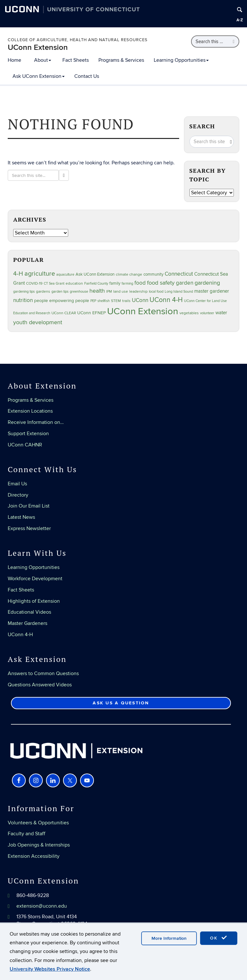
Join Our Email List (29, 506)
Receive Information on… (36, 422)
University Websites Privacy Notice (50, 969)
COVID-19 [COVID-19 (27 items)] (34, 284)
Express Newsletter (29, 528)
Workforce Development (35, 579)
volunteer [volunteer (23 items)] (207, 313)
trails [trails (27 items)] (126, 301)
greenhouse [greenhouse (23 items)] (79, 292)
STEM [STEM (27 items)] (116, 301)
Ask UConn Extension (39, 76)
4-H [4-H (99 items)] (18, 274)
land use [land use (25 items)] (121, 291)
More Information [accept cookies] (169, 938)
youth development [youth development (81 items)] (38, 322)
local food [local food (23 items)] (156, 292)
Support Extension (28, 434)
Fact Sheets (76, 60)
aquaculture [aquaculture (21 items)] (65, 275)
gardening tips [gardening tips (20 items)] (24, 292)
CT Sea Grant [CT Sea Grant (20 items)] (54, 284)
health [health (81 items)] (97, 291)
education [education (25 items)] (74, 283)
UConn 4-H (20, 635)
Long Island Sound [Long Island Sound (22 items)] (179, 292)
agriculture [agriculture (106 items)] (40, 274)
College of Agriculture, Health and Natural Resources (78, 40)
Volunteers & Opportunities (38, 823)
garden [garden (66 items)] (185, 283)
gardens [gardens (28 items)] (43, 292)
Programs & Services (121, 60)
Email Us (17, 484)
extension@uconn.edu (42, 906)
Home (14, 60)
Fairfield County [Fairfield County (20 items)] (96, 284)
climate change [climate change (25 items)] (129, 274)
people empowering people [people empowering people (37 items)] (62, 301)
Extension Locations (30, 411)
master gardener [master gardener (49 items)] (212, 291)
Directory (18, 495)
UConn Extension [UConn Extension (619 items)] (143, 311)
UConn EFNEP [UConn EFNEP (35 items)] (91, 313)
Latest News (21, 517)
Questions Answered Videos (40, 685)
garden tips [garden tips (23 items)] (60, 292)
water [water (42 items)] (221, 313)
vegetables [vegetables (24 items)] (189, 313)
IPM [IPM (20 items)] (109, 292)
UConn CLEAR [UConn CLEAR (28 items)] (64, 313)
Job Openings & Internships (39, 845)
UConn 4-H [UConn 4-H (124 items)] (166, 300)
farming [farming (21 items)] (127, 284)
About (43, 60)
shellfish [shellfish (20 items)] (104, 301)
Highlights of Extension (34, 601)
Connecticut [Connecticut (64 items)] (179, 274)
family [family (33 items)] (115, 283)
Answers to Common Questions (43, 673)
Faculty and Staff (27, 834)
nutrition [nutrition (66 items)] (23, 300)
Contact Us (87, 76)
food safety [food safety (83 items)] (161, 283)
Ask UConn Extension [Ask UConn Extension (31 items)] (95, 274)
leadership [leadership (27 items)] (138, 292)
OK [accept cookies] (219, 938)
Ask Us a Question (121, 703)
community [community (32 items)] (153, 274)
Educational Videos (29, 612)
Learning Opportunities (181, 60)
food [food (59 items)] (140, 283)
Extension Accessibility (34, 856)
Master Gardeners (27, 623)
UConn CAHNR (25, 445)
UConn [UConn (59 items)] (140, 300)
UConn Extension (38, 47)
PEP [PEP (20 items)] (93, 301)
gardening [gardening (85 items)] (207, 283)
